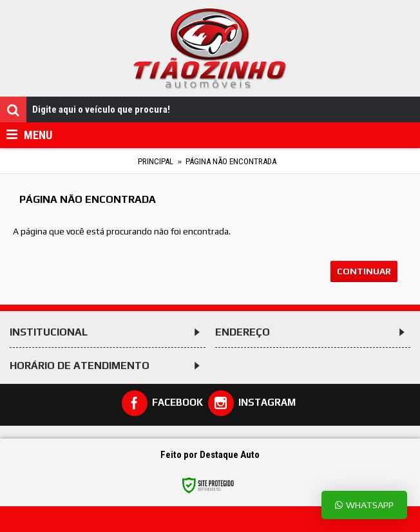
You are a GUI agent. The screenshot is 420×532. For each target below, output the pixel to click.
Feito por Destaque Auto (210, 455)
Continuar (364, 271)
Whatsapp (364, 505)
